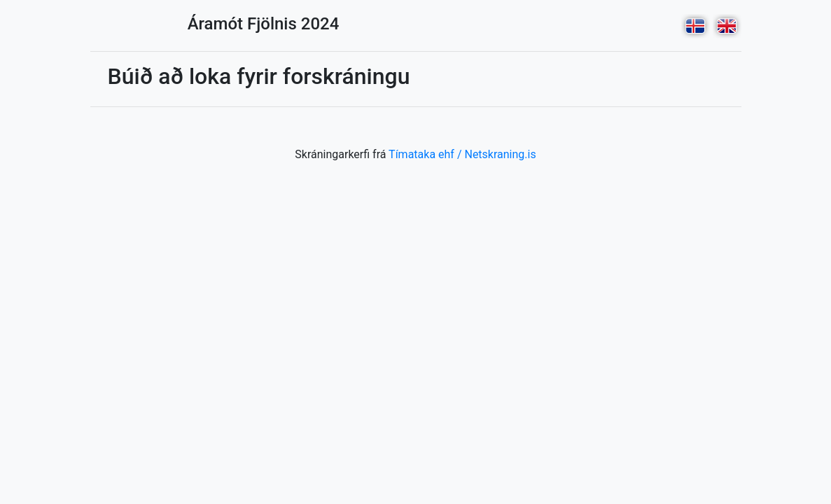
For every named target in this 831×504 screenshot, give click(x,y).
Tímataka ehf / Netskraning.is (462, 154)
